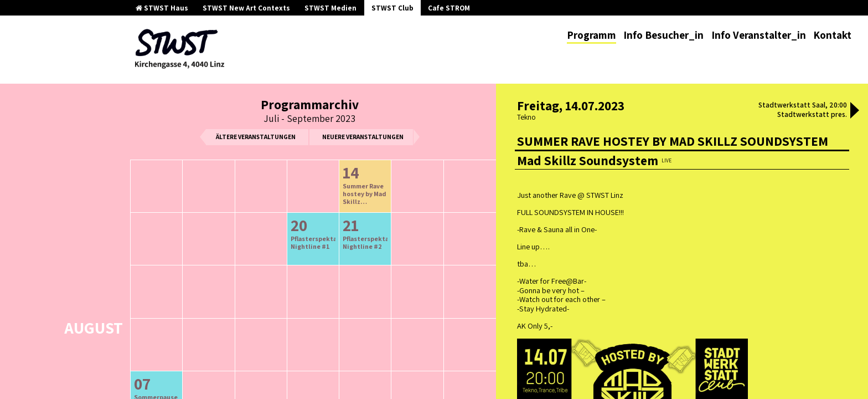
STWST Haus (162, 8)
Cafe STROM (449, 8)
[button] (855, 111)
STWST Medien (330, 8)
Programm (591, 35)
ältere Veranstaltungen (256, 137)
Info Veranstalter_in (759, 35)
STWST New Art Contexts (246, 8)
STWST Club (392, 8)
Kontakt (832, 35)
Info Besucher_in (663, 35)
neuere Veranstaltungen (363, 137)
